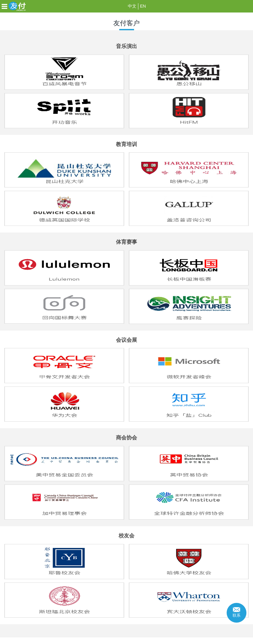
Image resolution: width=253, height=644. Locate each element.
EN (143, 6)
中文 (132, 6)
